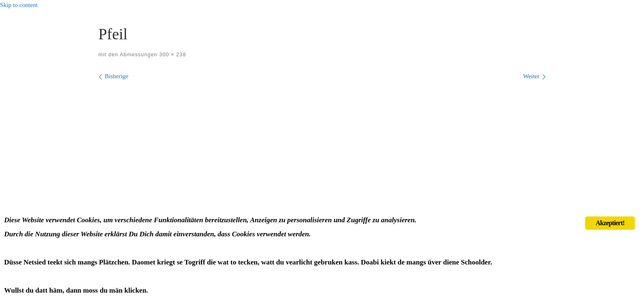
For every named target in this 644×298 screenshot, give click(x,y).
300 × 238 (172, 55)
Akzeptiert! (610, 223)
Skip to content (19, 5)
